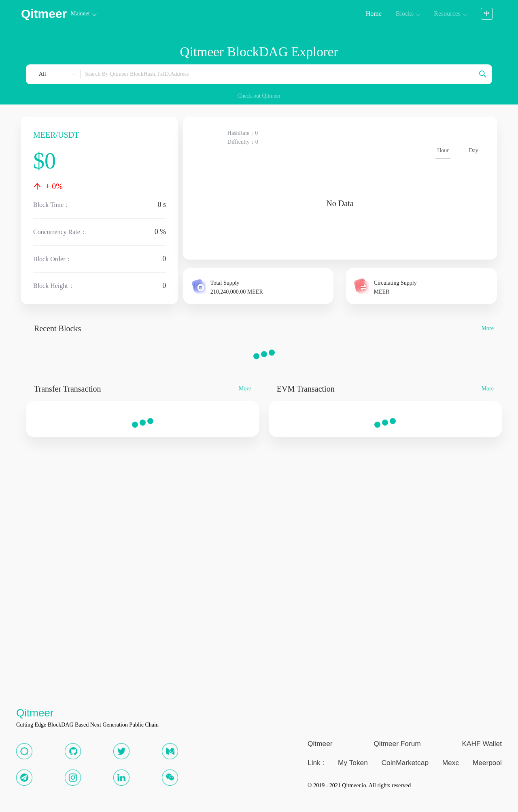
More (488, 328)
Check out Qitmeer (259, 96)
